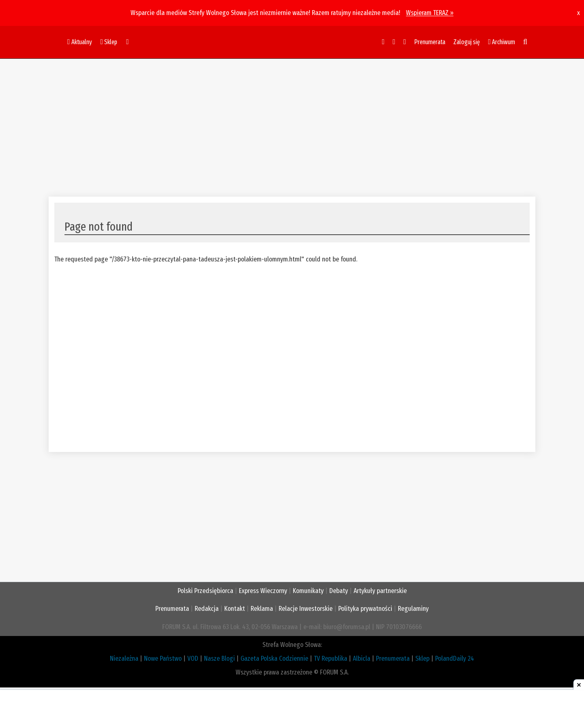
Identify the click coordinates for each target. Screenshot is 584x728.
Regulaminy (413, 609)
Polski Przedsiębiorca (205, 591)
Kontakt (235, 609)
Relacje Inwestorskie (306, 609)
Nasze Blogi (219, 658)
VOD (193, 658)
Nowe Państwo (163, 658)
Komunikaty (308, 591)
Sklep (422, 658)
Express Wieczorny (263, 591)
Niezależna (124, 658)
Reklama (262, 609)
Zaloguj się (467, 42)
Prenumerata (430, 42)
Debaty (339, 591)
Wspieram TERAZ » (430, 13)
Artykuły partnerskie (380, 591)
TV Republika (331, 658)
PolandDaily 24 (455, 658)
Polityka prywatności (365, 609)
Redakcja (207, 609)
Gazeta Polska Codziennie (274, 658)
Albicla (362, 658)
